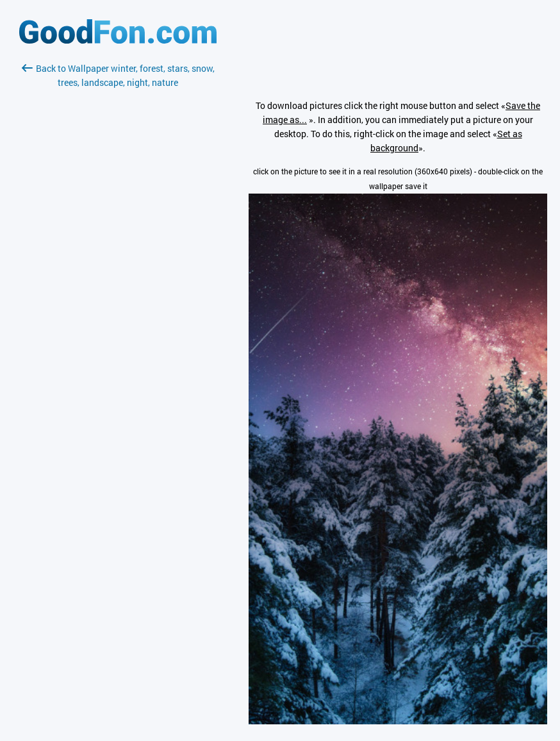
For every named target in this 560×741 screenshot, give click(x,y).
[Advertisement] (118, 242)
